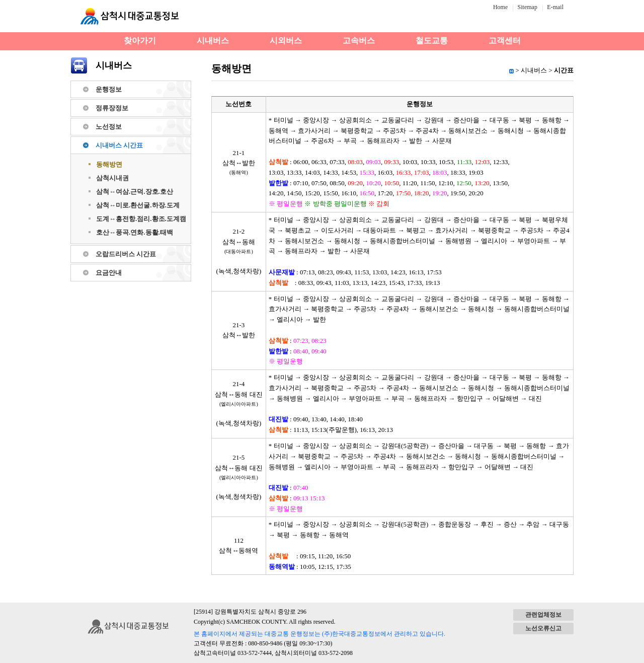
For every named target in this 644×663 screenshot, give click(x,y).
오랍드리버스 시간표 (126, 254)
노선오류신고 (543, 628)
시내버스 (213, 41)
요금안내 (109, 273)
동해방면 (109, 164)
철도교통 (432, 41)
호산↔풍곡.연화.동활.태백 (135, 232)
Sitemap (528, 7)
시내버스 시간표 (119, 145)
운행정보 (109, 89)
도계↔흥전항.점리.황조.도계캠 (141, 219)
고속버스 (359, 41)
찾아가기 (140, 41)
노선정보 (109, 127)
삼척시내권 (112, 178)
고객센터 (505, 41)
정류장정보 (112, 108)
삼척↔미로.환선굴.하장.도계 (138, 205)
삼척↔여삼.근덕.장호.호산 (135, 192)
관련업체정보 (543, 615)
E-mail (555, 7)
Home (500, 7)
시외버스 (286, 41)
